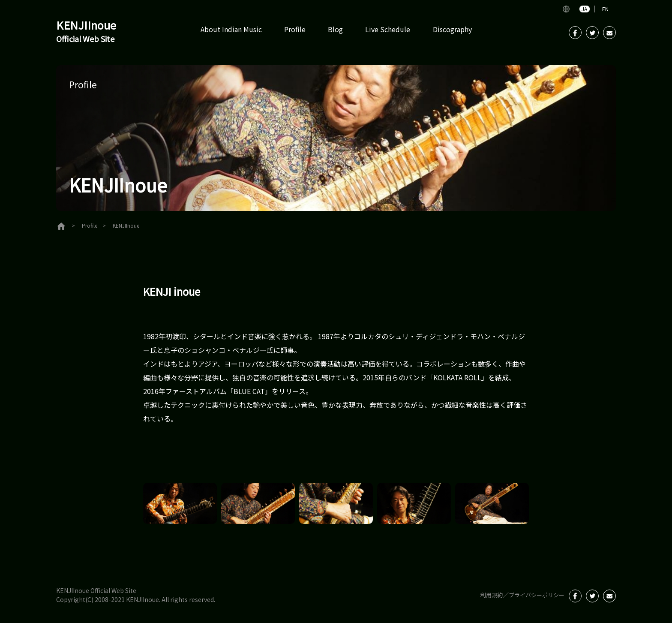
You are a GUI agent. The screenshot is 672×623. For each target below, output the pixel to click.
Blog (335, 29)
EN (605, 9)
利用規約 (486, 595)
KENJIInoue (90, 32)
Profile (295, 29)
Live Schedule (388, 29)
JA (584, 9)
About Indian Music (231, 29)
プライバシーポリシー (534, 595)
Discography (452, 29)
